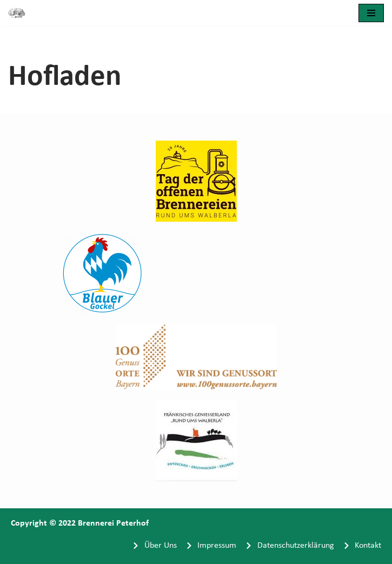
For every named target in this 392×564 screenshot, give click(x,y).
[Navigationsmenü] (371, 13)
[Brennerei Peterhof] (19, 13)
